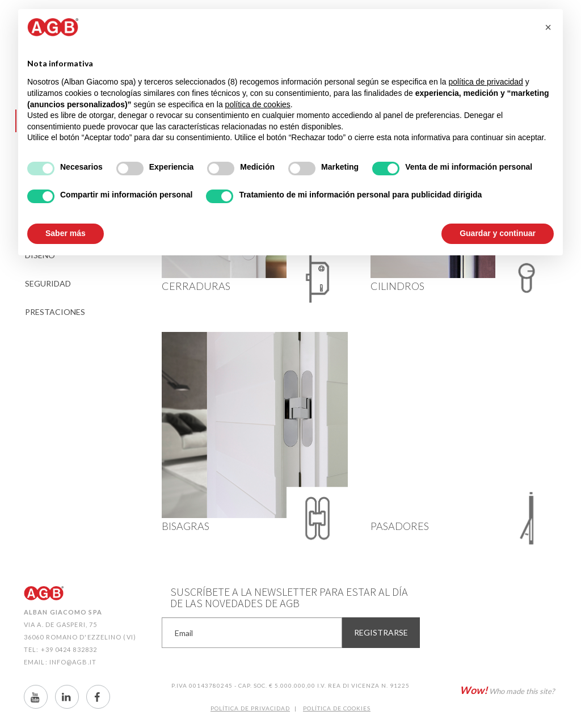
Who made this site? (507, 690)
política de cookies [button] (258, 104)
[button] (548, 27)
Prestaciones (55, 312)
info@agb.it (73, 662)
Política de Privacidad (250, 708)
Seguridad (48, 283)
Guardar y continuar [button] (498, 233)
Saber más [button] (66, 233)
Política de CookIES (337, 708)
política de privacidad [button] (486, 82)
